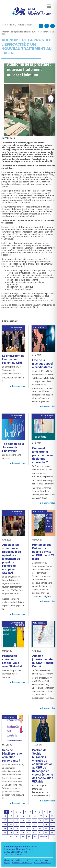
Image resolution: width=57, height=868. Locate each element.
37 (52, 824)
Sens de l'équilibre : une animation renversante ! (12, 755)
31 (17, 824)
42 (28, 829)
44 (40, 829)
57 (17, 837)
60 (35, 837)
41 (23, 829)
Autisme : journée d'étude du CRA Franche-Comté (43, 661)
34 (34, 824)
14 (23, 816)
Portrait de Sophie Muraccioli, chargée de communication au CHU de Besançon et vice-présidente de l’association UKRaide (43, 766)
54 (46, 833)
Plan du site (9, 860)
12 (11, 816)
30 (11, 824)
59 (29, 837)
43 (34, 829)
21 (11, 820)
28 (52, 820)
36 (46, 824)
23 (23, 820)
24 (28, 820)
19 (52, 816)
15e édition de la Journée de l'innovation (13, 447)
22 (17, 820)
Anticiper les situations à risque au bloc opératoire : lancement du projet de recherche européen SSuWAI (12, 559)
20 (5, 820)
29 (5, 824)
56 (11, 837)
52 (34, 833)
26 (40, 820)
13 (17, 816)
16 (34, 816)
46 (52, 829)
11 (5, 816)
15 (28, 816)
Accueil (5, 25)
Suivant (43, 837)
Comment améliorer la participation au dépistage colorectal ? (42, 455)
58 (23, 837)
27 (46, 820)
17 (40, 816)
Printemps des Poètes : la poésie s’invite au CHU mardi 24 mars (43, 552)
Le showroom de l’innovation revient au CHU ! (13, 359)
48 (11, 833)
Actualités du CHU (25, 25)
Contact (35, 860)
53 (40, 833)
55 (52, 833)
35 (40, 824)
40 (17, 829)
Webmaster (20, 860)
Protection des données (22, 863)
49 (17, 833)
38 (5, 829)
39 (11, 829)
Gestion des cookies (42, 863)
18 (46, 816)
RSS (28, 860)
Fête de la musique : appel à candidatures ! (43, 364)
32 (23, 824)
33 (28, 824)
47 (5, 833)
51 (28, 833)
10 (50, 812)
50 (23, 833)
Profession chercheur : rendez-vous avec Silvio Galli (13, 661)
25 (34, 820)
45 (46, 829)
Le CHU (13, 25)
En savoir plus (19, 386)
